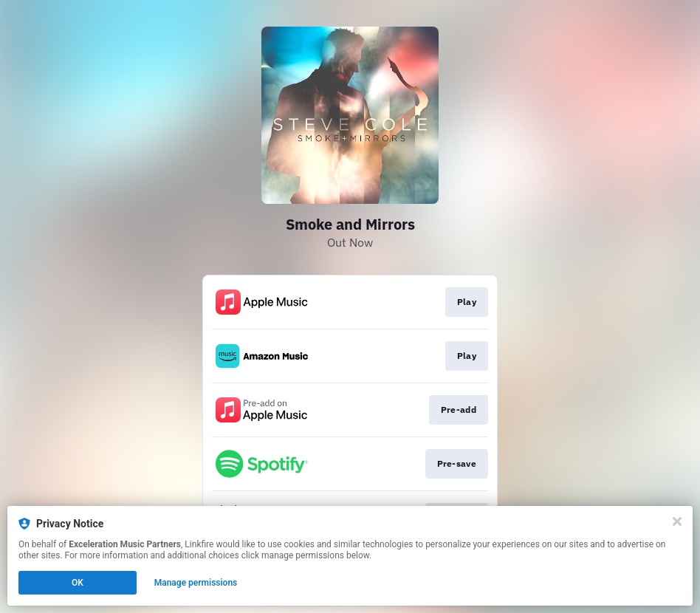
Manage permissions (196, 583)
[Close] (677, 521)
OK (78, 583)
